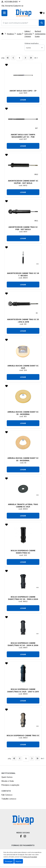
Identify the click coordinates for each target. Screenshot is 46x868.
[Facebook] (21, 836)
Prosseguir (9, 861)
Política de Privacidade (30, 857)
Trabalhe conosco (9, 799)
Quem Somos (7, 777)
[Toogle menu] (4, 13)
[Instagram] (25, 836)
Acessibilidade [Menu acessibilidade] (11, 2)
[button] (20, 23)
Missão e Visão (8, 781)
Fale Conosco (7, 795)
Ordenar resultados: (32, 43)
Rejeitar (19, 861)
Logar (23, 100)
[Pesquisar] (42, 23)
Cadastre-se (18, 6)
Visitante (9, 6)
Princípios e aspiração (10, 785)
